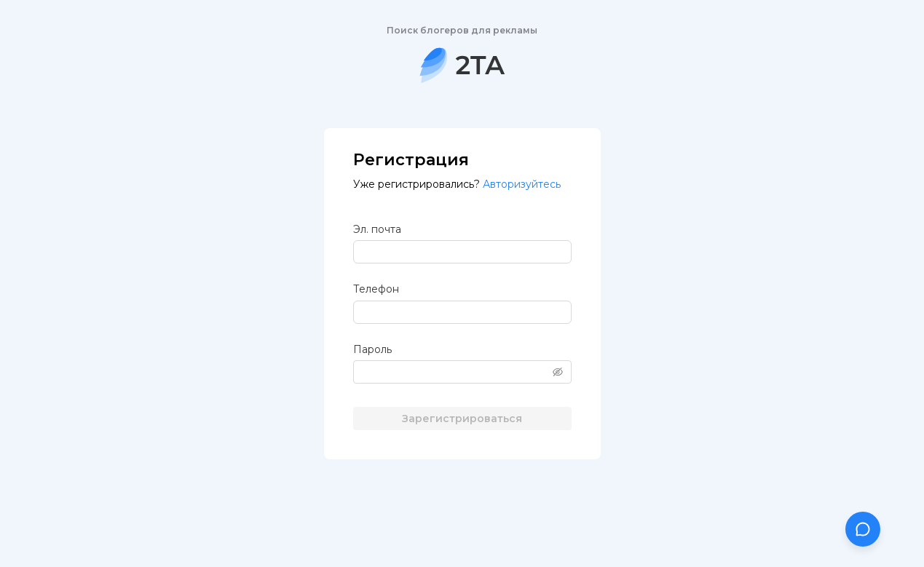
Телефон (376, 289)
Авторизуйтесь (522, 184)
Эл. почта (377, 229)
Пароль (372, 349)
